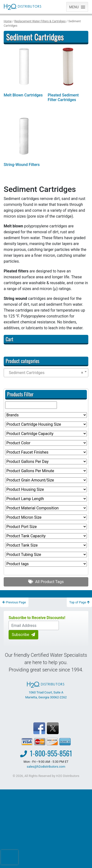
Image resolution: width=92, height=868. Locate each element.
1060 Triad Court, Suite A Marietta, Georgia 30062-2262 (46, 690)
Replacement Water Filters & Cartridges (40, 21)
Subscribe (23, 635)
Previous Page (14, 602)
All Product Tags (46, 582)
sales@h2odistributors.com (46, 767)
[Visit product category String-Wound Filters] (24, 142)
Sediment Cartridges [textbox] (45, 373)
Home (8, 21)
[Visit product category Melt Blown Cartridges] (24, 73)
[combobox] (46, 373)
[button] (74, 7)
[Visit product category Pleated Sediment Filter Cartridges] (68, 75)
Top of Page (79, 602)
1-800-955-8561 (51, 753)
